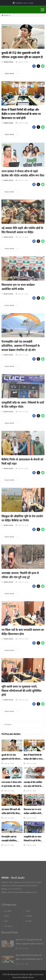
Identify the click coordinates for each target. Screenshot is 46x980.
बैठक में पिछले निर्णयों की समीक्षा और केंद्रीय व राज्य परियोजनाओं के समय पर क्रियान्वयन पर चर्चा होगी (21, 114)
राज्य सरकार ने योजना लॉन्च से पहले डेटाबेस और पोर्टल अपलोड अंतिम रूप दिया (11, 786)
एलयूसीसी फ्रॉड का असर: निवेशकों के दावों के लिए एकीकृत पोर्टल (33, 841)
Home (5, 15)
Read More (11, 74)
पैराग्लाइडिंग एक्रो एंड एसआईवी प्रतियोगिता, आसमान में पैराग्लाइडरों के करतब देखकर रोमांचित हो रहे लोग (21, 348)
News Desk (8, 62)
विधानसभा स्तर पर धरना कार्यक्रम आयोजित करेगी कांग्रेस (32, 813)
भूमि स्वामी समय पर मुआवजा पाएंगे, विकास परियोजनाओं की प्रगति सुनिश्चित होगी (21, 693)
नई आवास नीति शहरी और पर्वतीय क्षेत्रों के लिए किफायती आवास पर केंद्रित (12, 813)
